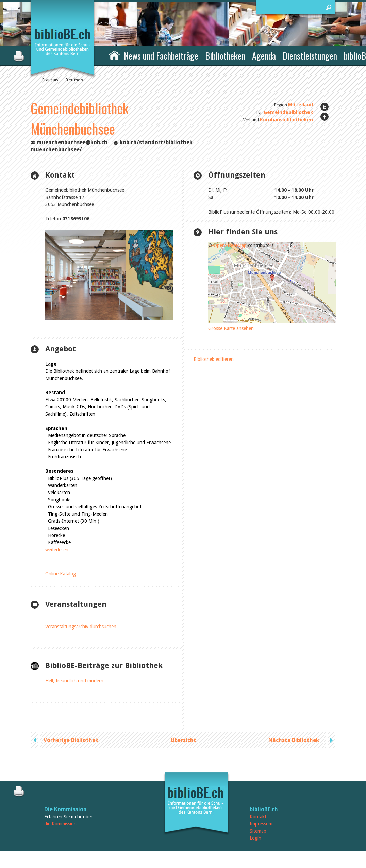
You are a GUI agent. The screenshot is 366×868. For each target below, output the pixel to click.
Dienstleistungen (310, 56)
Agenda (264, 56)
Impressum (261, 824)
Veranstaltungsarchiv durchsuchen (81, 627)
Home (114, 55)
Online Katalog (61, 574)
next (331, 740)
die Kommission (60, 824)
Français (50, 80)
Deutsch (74, 80)
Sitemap (258, 831)
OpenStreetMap (230, 245)
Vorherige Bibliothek (71, 740)
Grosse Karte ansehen (231, 328)
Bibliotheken (225, 56)
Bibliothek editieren (214, 359)
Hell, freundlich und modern (74, 681)
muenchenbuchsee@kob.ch (72, 142)
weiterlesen (57, 550)
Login (255, 838)
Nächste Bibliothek (294, 740)
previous (35, 740)
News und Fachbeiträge (161, 56)
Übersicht (184, 740)
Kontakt (258, 817)
